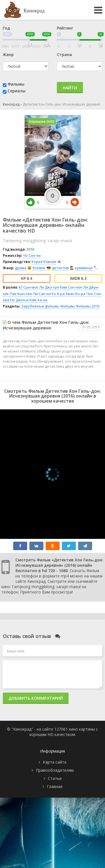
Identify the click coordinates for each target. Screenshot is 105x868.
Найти (70, 88)
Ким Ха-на (38, 300)
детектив (60, 268)
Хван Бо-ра (75, 294)
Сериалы (17, 91)
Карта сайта (55, 762)
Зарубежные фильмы (40, 306)
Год (6, 28)
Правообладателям (55, 770)
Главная (55, 786)
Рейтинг (65, 28)
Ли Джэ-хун (49, 287)
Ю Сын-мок (29, 287)
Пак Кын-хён (21, 294)
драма (21, 268)
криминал (84, 268)
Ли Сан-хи (42, 294)
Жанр (8, 54)
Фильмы (16, 84)
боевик (39, 268)
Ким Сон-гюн (71, 287)
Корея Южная (44, 262)
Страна (64, 54)
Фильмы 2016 (88, 306)
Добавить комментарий (36, 698)
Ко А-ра (58, 294)
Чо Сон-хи (32, 255)
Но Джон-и (19, 300)
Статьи (55, 778)
